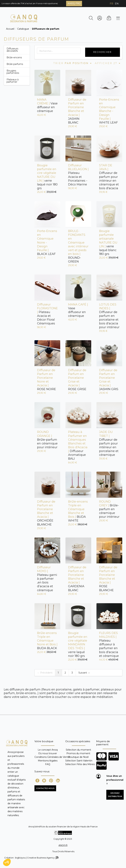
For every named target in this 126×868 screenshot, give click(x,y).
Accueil (10, 29)
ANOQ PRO (74, 3)
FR (111, 4)
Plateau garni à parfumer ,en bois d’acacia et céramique (47, 579)
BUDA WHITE (78, 511)
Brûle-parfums (15, 64)
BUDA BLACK (47, 641)
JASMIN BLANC (77, 111)
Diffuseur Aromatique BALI (78, 445)
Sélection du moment (78, 750)
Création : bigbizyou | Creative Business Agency (31, 858)
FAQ (48, 764)
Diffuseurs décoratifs (12, 50)
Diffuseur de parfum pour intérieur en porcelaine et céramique (109, 443)
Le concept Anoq (48, 750)
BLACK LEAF (47, 242)
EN (117, 4)
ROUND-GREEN (78, 246)
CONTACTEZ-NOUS (45, 788)
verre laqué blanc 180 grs (108, 242)
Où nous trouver (48, 753)
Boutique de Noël (78, 757)
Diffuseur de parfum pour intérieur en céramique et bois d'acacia (109, 177)
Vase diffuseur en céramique (47, 105)
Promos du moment (78, 753)
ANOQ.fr (63, 845)
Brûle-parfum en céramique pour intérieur (47, 440)
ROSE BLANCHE (108, 579)
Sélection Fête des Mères (80, 764)
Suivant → (84, 673)
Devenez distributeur (115, 795)
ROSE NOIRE (47, 380)
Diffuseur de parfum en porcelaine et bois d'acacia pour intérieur (109, 316)
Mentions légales (48, 761)
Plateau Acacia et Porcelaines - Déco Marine (78, 175)
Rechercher (103, 52)
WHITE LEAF (109, 111)
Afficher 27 (108, 63)
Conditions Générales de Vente (52, 757)
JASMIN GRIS (109, 380)
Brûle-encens (14, 57)
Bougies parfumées (13, 72)
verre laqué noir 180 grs (47, 177)
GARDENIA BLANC (77, 579)
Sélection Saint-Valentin (79, 761)
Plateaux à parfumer (13, 81)
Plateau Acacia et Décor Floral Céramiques (47, 314)
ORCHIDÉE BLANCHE (46, 513)
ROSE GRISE (77, 380)
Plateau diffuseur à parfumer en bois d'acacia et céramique (109, 644)
